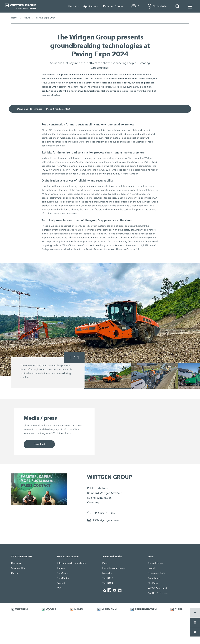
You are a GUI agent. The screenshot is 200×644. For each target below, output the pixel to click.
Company (16, 563)
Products (73, 6)
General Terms (155, 563)
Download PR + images (31, 109)
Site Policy (153, 583)
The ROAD (108, 578)
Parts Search (63, 573)
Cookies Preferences (158, 593)
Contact (61, 583)
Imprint (151, 568)
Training (61, 568)
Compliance (154, 578)
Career (15, 573)
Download (39, 444)
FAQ (59, 588)
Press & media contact (59, 109)
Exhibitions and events (114, 568)
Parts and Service (114, 6)
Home (14, 18)
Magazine (107, 573)
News (27, 18)
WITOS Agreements (158, 588)
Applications (91, 6)
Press (105, 563)
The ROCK (108, 583)
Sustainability (18, 568)
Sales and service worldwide (71, 563)
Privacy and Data (156, 573)
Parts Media (63, 578)
